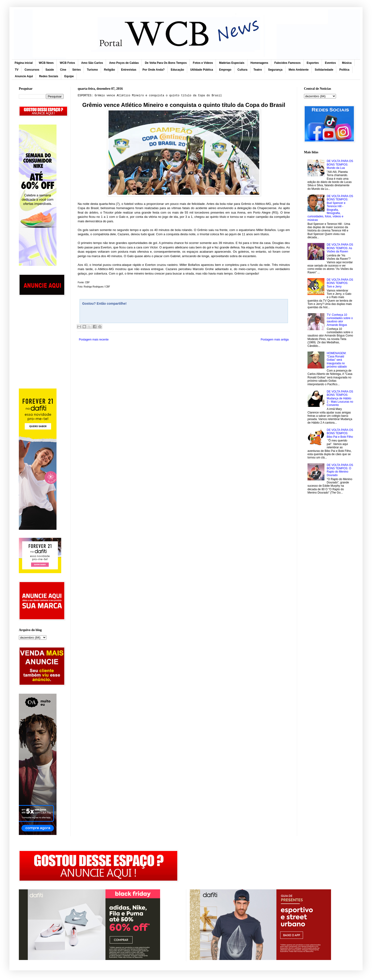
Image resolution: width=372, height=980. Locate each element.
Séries (77, 70)
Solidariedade (324, 70)
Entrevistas (129, 70)
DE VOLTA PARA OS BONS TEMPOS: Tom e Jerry (340, 283)
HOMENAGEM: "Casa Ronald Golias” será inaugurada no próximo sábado (337, 360)
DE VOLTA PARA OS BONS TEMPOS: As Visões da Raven (340, 248)
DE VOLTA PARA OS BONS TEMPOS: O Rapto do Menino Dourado (340, 470)
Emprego (225, 70)
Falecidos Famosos (287, 63)
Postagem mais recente (94, 340)
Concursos (32, 70)
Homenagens (259, 63)
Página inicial (24, 63)
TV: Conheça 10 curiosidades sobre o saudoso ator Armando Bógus (340, 320)
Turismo (92, 70)
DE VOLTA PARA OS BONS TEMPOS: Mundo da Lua (340, 164)
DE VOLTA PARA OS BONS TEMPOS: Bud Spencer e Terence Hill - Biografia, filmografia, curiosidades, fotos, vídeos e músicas (330, 208)
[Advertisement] (41, 321)
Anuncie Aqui (24, 76)
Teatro (258, 70)
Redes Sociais (49, 76)
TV (17, 70)
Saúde (50, 70)
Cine (63, 70)
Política (344, 70)
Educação (177, 70)
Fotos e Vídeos (203, 63)
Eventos (330, 63)
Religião (110, 70)
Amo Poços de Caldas (124, 63)
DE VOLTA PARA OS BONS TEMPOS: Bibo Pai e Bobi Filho (340, 433)
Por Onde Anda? (154, 70)
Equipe (69, 76)
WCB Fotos (67, 63)
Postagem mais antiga (275, 340)
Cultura (243, 70)
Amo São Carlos (92, 63)
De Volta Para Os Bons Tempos (166, 63)
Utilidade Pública (202, 70)
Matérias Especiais (232, 63)
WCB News (46, 63)
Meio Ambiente (299, 70)
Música (347, 63)
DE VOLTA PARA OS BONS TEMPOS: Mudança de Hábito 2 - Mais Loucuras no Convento (340, 398)
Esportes (313, 63)
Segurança (275, 70)
